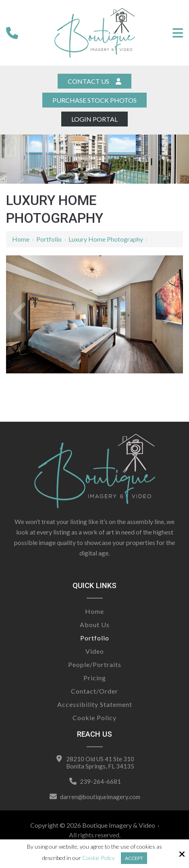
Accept (134, 858)
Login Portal (94, 119)
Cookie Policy (99, 858)
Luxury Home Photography (106, 239)
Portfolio (49, 239)
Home (21, 239)
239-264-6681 (100, 781)
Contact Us (94, 81)
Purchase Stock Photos (94, 100)
